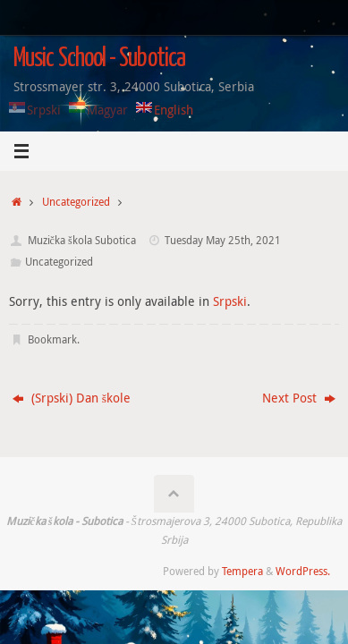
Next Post (299, 398)
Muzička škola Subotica (82, 240)
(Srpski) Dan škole (72, 398)
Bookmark (52, 339)
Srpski (230, 301)
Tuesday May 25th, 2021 (223, 240)
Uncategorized (76, 202)
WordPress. (303, 571)
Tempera (242, 571)
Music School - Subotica (99, 59)
